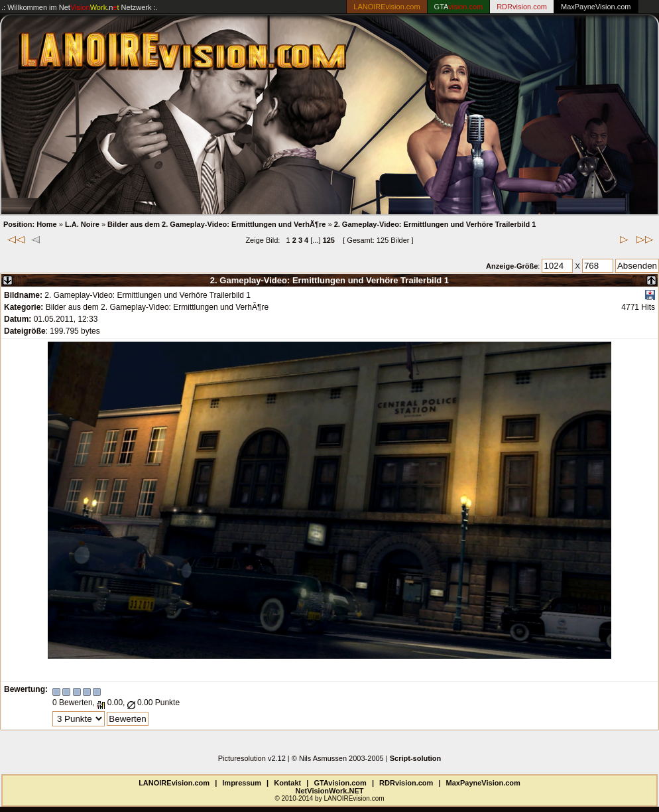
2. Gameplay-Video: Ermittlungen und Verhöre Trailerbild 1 (435, 224)
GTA (459, 7)
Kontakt (287, 783)
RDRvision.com (406, 783)
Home (47, 224)
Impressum (242, 783)
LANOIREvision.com (174, 783)
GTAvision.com (340, 783)
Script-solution (416, 758)
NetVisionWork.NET (330, 791)
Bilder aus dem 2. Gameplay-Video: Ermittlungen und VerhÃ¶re (216, 224)
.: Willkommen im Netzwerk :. (80, 7)
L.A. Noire (82, 224)
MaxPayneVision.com (596, 7)
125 (329, 240)
